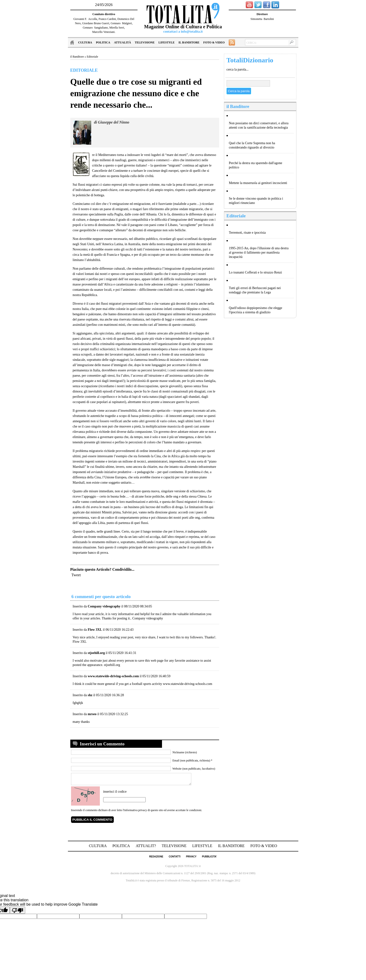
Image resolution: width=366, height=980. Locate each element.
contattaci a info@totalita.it (183, 32)
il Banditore (189, 42)
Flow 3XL (80, 642)
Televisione (145, 42)
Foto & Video (214, 42)
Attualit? (146, 848)
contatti (175, 859)
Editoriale (93, 57)
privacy (191, 859)
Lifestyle (166, 42)
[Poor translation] (18, 912)
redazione (156, 859)
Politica (103, 42)
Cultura (85, 42)
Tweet (76, 575)
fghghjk (78, 703)
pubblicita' (209, 859)
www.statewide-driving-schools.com (188, 684)
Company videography (148, 618)
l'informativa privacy (135, 812)
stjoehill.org (112, 665)
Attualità (122, 42)
